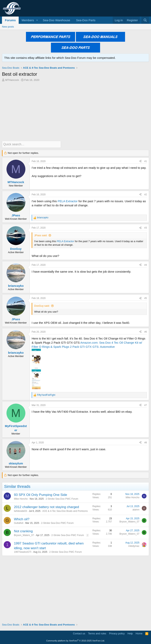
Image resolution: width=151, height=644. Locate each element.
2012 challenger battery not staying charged (46, 507)
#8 (146, 442)
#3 (146, 228)
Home (139, 633)
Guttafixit (19, 523)
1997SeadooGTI (23, 552)
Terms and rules (97, 633)
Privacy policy (117, 633)
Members (28, 20)
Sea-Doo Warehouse (56, 20)
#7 (146, 405)
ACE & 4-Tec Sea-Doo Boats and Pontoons (65, 511)
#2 (146, 194)
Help (130, 633)
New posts (8, 27)
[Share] (140, 161)
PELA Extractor (68, 201)
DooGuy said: (42, 306)
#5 (146, 298)
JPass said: (41, 235)
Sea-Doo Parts (86, 20)
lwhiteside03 (20, 511)
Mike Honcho (21, 499)
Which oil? (22, 519)
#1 (146, 161)
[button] (37, 20)
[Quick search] (31, 144)
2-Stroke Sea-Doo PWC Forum (62, 499)
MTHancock (12, 80)
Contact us (79, 633)
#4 (146, 265)
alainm (136, 509)
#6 (146, 332)
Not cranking (23, 531)
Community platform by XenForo (75, 640)
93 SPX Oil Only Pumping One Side (41, 495)
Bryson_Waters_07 (129, 521)
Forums (10, 20)
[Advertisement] (75, 111)
